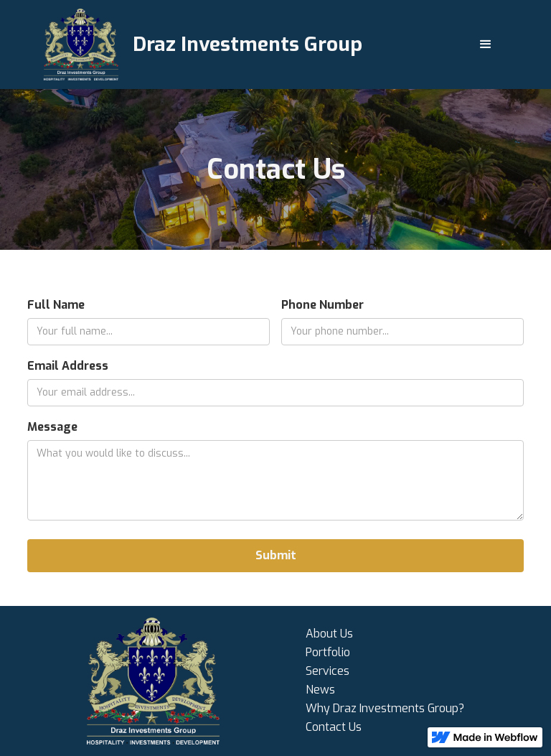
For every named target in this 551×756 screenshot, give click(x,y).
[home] (203, 45)
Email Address (68, 366)
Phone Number (322, 305)
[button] (486, 45)
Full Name (56, 305)
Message (52, 427)
